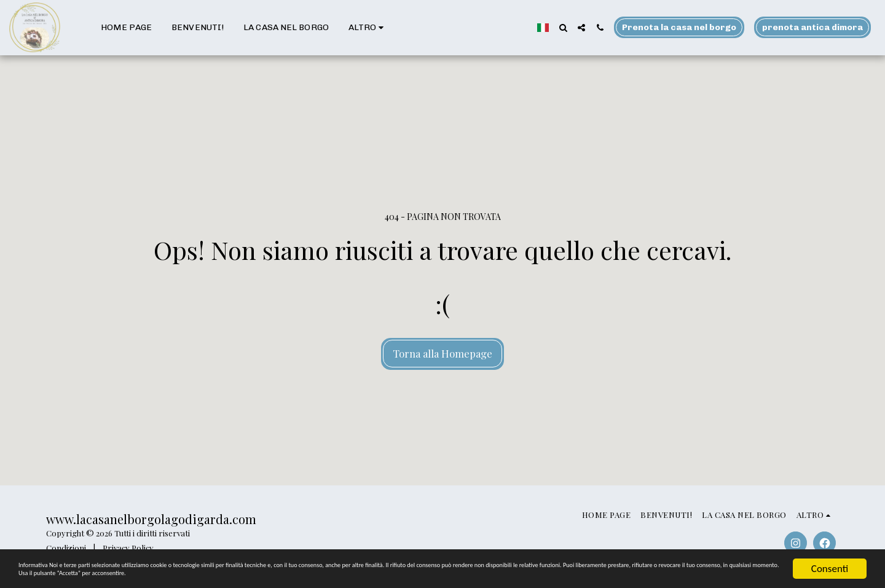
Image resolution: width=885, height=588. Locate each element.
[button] (563, 28)
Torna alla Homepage (442, 353)
